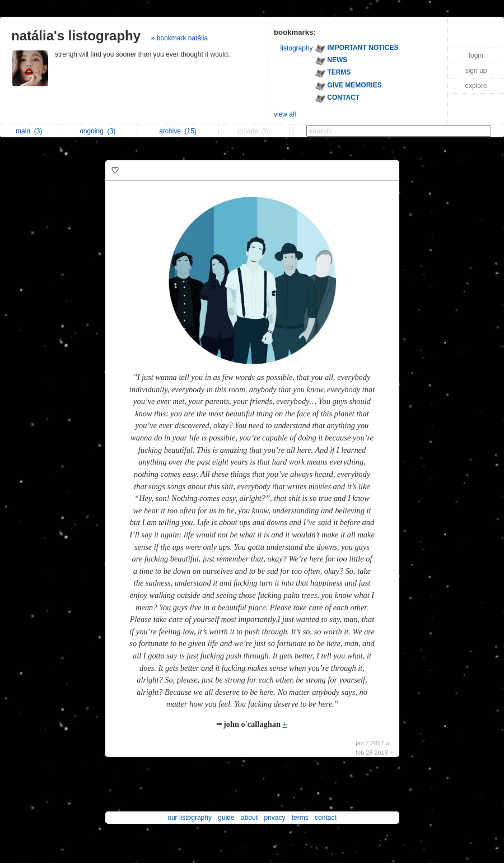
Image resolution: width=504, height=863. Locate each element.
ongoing (97, 131)
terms (300, 818)
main (29, 131)
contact (326, 818)
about (249, 818)
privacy (274, 818)
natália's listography (76, 36)
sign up (476, 71)
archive (178, 131)
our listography (190, 818)
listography (297, 48)
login (476, 55)
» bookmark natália (179, 38)
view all (285, 114)
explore (476, 86)
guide (226, 818)
